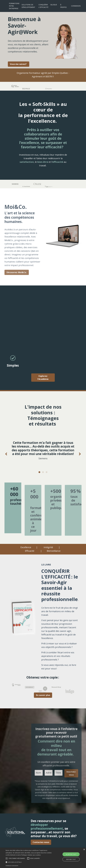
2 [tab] (43, 472)
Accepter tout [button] (71, 854)
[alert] (43, 858)
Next (80, 454)
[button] (17, 858)
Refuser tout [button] (71, 859)
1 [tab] (39, 472)
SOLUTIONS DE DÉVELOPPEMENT (28, 6)
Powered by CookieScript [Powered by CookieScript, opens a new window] (12, 866)
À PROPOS (63, 6)
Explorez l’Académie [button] (43, 378)
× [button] (84, 850)
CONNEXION (76, 6)
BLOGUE (54, 5)
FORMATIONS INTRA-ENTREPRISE (14, 6)
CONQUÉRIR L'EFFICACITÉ (43, 6)
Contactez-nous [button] (41, 842)
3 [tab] (47, 472)
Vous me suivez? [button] (19, 64)
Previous (6, 454)
